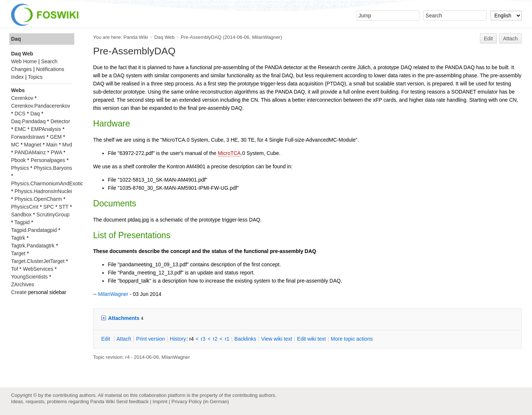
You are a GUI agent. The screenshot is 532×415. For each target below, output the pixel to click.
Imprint (160, 401)
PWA (56, 152)
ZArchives (23, 284)
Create (19, 292)
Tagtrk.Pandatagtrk (33, 246)
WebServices (38, 269)
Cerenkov (22, 98)
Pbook (18, 160)
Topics (35, 77)
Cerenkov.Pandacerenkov (41, 106)
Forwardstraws (28, 137)
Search (49, 61)
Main (52, 145)
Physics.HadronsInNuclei (43, 191)
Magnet (33, 145)
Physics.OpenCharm (38, 199)
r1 (227, 339)
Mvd (67, 145)
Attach (511, 38)
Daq (16, 39)
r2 (215, 339)
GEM (56, 137)
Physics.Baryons (53, 168)
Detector (60, 121)
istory (178, 339)
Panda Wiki (136, 37)
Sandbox (21, 215)
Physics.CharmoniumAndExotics (48, 183)
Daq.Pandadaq (28, 121)
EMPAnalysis (46, 129)
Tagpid (22, 222)
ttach (124, 339)
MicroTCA (229, 153)
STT (64, 207)
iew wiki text (277, 339)
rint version (151, 339)
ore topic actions (352, 339)
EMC (20, 129)
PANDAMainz (30, 152)
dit (106, 339)
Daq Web (165, 37)
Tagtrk (18, 238)
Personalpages (48, 160)
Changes (21, 69)
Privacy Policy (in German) (200, 401)
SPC (49, 207)
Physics (20, 168)
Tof (15, 269)
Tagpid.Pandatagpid (34, 230)
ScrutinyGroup (53, 215)
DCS (20, 114)
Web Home (24, 61)
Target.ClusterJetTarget (38, 261)
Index (17, 77)
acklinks (245, 339)
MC (15, 145)
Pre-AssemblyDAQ (201, 37)
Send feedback (132, 401)
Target (18, 253)
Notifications (50, 69)
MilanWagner (266, 37)
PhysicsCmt (25, 207)
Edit (488, 38)
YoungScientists (29, 277)
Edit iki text (311, 339)
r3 (203, 339)
